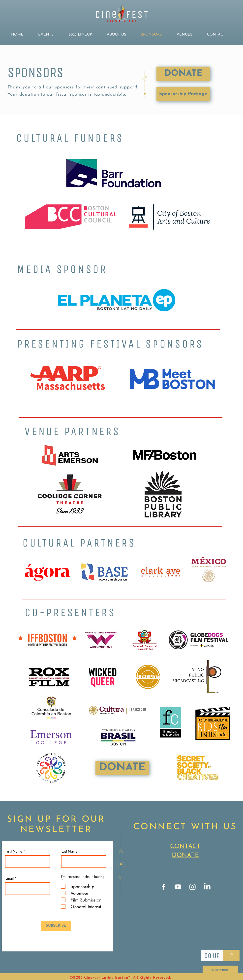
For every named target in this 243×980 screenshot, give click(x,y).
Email (10, 878)
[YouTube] (178, 887)
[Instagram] (193, 887)
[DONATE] (183, 74)
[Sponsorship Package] (183, 94)
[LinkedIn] (207, 887)
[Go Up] (212, 956)
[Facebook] (163, 887)
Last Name (69, 851)
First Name (14, 851)
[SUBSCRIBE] (220, 970)
